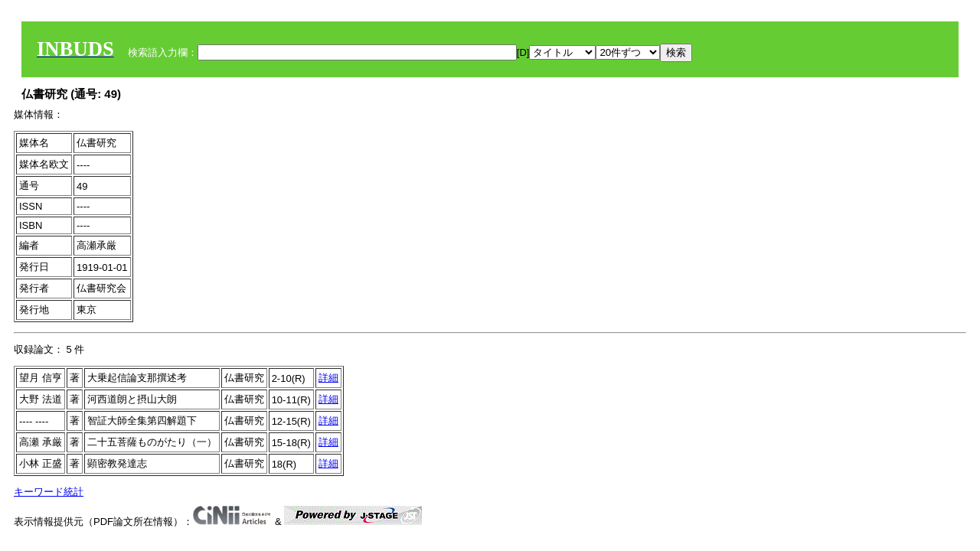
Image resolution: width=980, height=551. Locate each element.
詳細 (328, 378)
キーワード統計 (49, 492)
